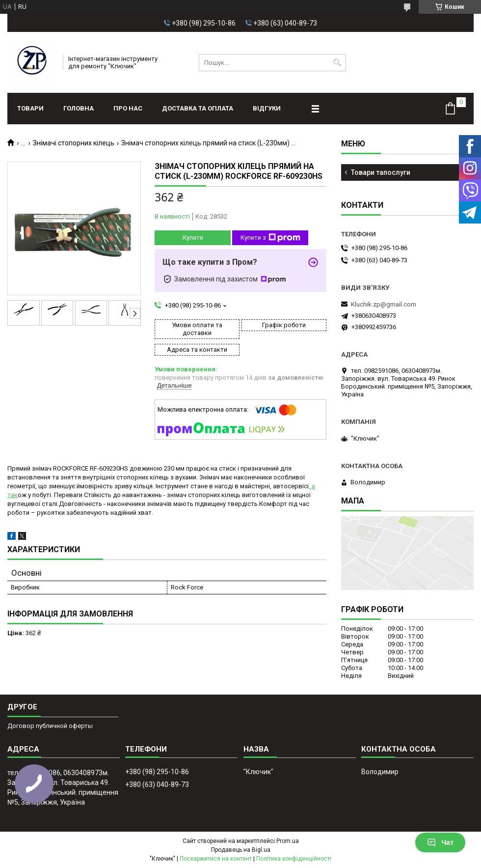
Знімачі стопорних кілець (74, 143)
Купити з (270, 238)
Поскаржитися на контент (216, 859)
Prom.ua (288, 841)
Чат (440, 842)
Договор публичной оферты (50, 726)
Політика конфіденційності (294, 859)
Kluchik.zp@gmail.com (384, 304)
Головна (79, 108)
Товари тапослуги (381, 172)
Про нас (128, 108)
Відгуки (267, 108)
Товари (30, 108)
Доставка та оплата (198, 108)
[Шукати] (337, 63)
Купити (193, 238)
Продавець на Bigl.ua (241, 850)
